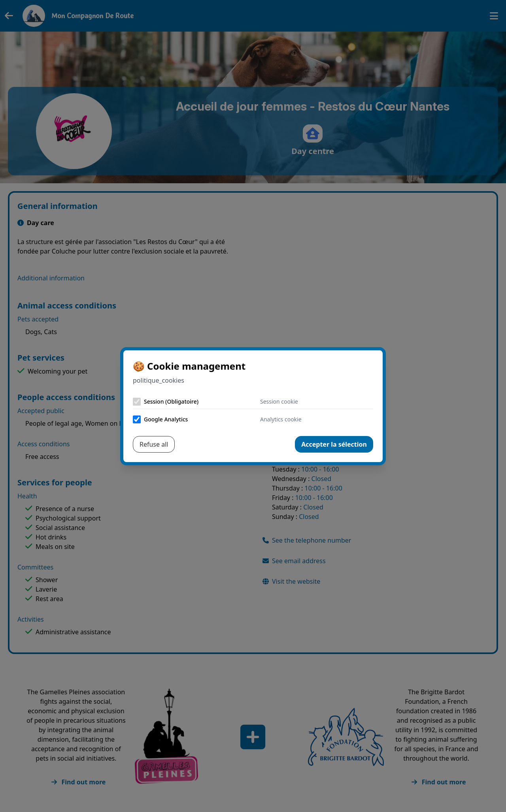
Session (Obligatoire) (171, 401)
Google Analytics (166, 419)
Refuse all (154, 444)
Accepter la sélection (334, 444)
